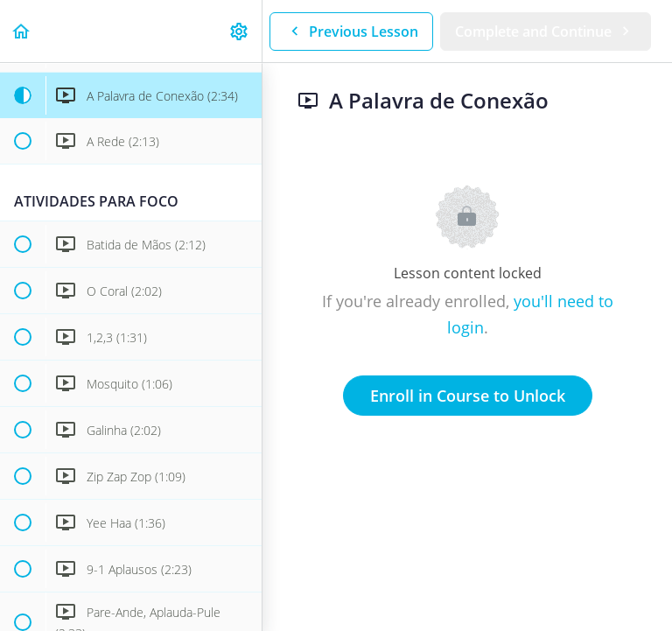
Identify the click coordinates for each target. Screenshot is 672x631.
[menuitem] (240, 31)
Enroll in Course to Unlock (468, 396)
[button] (22, 31)
